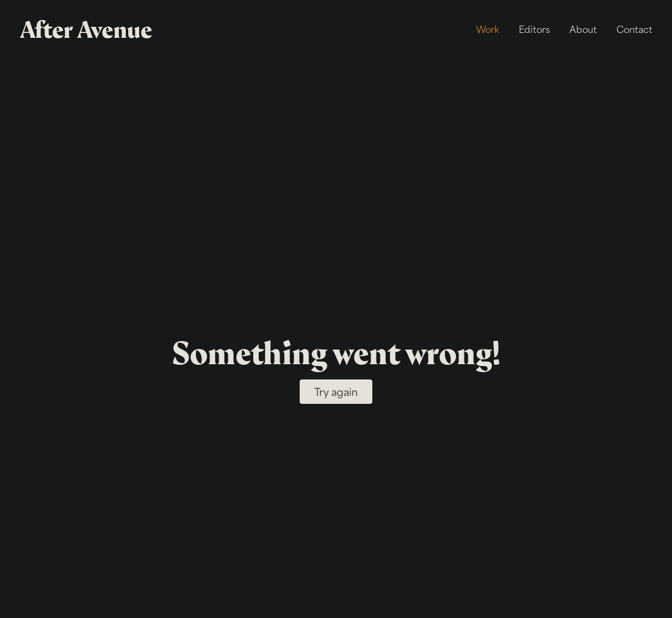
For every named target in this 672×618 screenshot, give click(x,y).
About (583, 29)
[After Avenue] (88, 29)
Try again (336, 392)
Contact (634, 29)
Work (488, 29)
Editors (534, 29)
